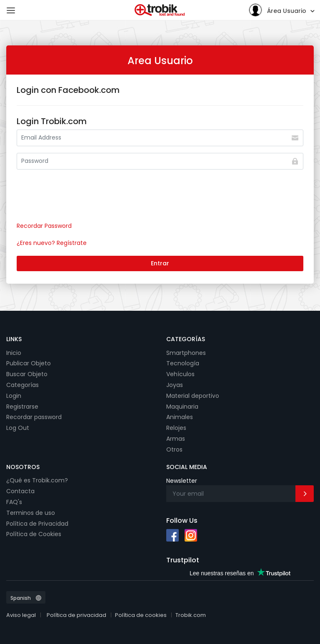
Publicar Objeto (29, 363)
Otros (174, 449)
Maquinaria (182, 407)
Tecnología (183, 363)
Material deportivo (193, 396)
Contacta (20, 491)
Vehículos (180, 374)
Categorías (22, 385)
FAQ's (14, 502)
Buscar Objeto (27, 374)
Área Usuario (277, 10)
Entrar (160, 263)
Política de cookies (141, 615)
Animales (180, 417)
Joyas (175, 385)
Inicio (14, 353)
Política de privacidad (76, 615)
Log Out (18, 428)
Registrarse (22, 407)
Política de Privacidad (37, 524)
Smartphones (186, 353)
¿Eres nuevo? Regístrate (52, 243)
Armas (176, 439)
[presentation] (80, 199)
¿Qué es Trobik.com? (37, 480)
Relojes (176, 428)
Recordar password (34, 417)
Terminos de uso (31, 513)
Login (14, 396)
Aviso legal (21, 615)
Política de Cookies (34, 534)
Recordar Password (44, 226)
